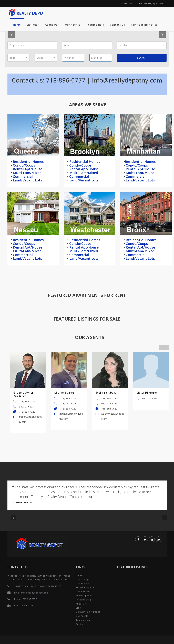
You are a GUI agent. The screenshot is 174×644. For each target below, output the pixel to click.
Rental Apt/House (27, 169)
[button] (32, 45)
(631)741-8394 (150, 398)
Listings (33, 25)
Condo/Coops (24, 165)
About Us (52, 25)
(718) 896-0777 (27, 401)
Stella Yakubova (106, 393)
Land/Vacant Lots (27, 180)
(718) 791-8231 (68, 403)
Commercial (22, 176)
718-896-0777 (128, 3)
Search (142, 58)
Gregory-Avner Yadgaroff (23, 394)
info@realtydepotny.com (151, 3)
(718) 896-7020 (27, 412)
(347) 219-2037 (27, 407)
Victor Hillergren (147, 393)
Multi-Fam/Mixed (27, 173)
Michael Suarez (64, 393)
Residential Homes (28, 162)
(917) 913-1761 (109, 403)
